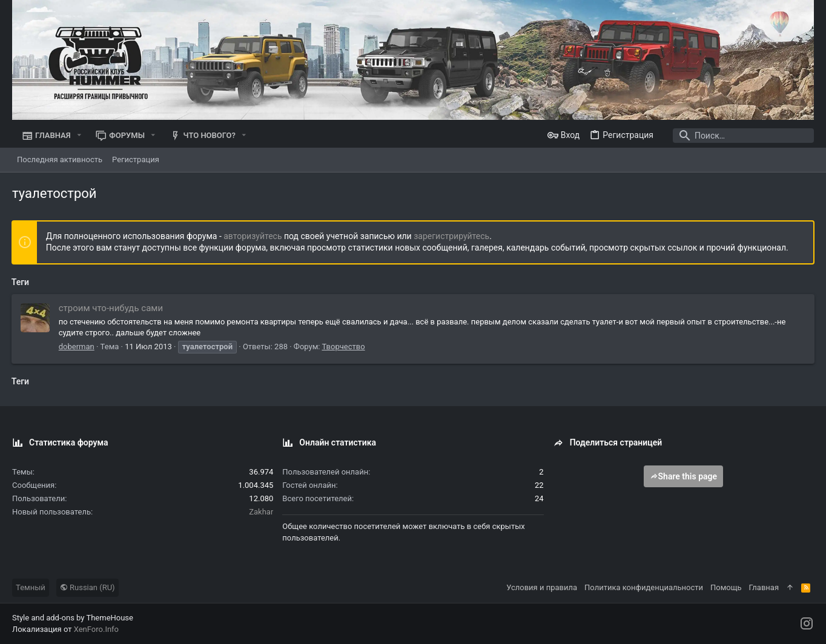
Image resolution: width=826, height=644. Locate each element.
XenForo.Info (96, 629)
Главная (764, 587)
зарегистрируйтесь (452, 236)
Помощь (726, 587)
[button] (79, 135)
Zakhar (261, 512)
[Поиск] (738, 136)
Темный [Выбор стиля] (31, 587)
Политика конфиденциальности (644, 587)
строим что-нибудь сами (111, 308)
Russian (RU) (88, 587)
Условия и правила (542, 587)
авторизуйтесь (254, 236)
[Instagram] (807, 624)
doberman (77, 347)
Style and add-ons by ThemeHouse (73, 618)
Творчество (344, 347)
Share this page (684, 476)
